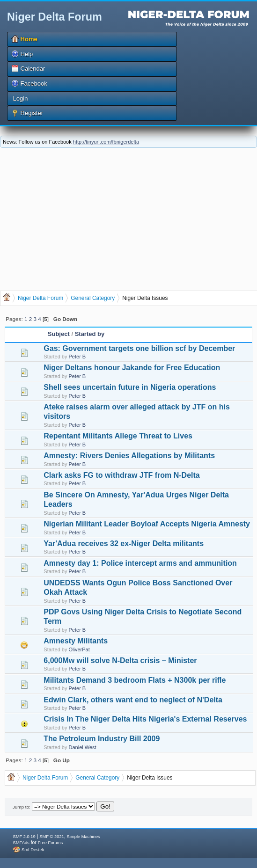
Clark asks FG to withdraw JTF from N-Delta (121, 475)
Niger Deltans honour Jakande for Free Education (132, 368)
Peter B (77, 357)
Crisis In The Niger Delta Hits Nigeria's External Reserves (145, 719)
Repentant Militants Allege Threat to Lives (118, 436)
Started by (90, 334)
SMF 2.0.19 (24, 837)
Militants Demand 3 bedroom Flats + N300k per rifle (135, 680)
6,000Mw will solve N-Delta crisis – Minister (120, 660)
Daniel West (83, 747)
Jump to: (22, 807)
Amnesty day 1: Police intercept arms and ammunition (140, 563)
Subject (59, 334)
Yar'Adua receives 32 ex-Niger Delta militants (124, 543)
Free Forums (50, 843)
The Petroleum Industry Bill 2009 (102, 739)
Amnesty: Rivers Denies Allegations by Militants (129, 456)
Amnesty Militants (76, 641)
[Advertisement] (129, 218)
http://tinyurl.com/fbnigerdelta (106, 142)
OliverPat (79, 649)
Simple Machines (84, 837)
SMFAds (21, 843)
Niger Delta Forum (55, 17)
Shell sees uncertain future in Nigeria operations (130, 387)
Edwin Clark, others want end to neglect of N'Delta (133, 700)
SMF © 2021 (52, 837)
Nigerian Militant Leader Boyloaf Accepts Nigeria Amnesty (147, 524)
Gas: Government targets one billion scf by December (139, 348)
